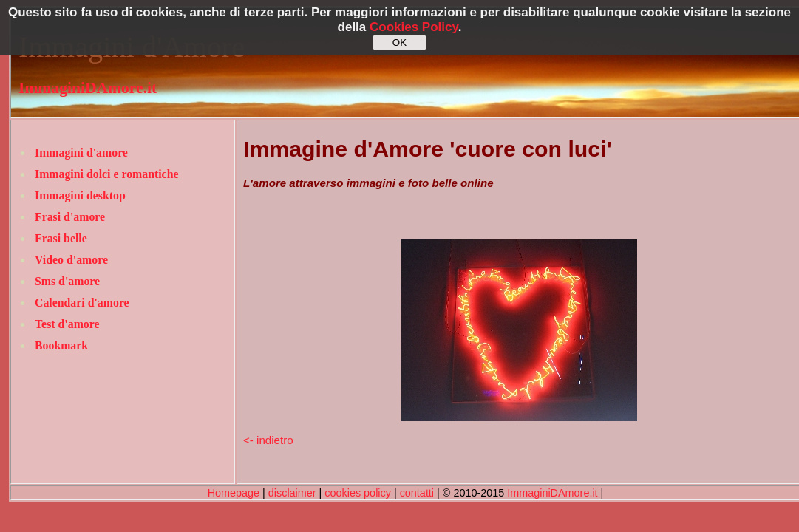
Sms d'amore (67, 281)
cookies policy (358, 493)
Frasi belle (61, 238)
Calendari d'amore (82, 303)
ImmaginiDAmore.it (88, 88)
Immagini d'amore (81, 153)
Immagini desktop (80, 195)
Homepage (234, 493)
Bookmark (61, 345)
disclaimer (292, 493)
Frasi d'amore (70, 217)
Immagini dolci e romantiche (106, 174)
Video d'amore (71, 260)
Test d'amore (67, 324)
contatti (417, 493)
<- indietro (268, 440)
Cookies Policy (414, 27)
